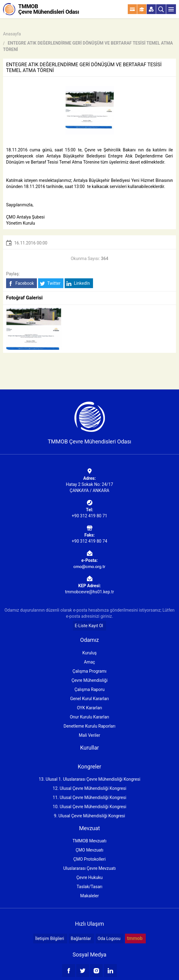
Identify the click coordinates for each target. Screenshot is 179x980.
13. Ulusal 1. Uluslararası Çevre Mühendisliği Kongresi (89, 779)
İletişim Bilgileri (50, 938)
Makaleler (89, 896)
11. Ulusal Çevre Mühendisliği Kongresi (89, 797)
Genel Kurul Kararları (89, 699)
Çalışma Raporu (89, 689)
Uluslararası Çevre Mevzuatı (89, 868)
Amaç (89, 662)
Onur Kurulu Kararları (89, 717)
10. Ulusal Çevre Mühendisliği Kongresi (89, 807)
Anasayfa (12, 34)
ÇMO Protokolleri (90, 859)
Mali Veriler (90, 735)
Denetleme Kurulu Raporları (90, 726)
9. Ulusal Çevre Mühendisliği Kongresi (89, 816)
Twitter (50, 283)
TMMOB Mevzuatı (89, 841)
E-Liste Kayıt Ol (89, 626)
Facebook (21, 283)
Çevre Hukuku (89, 877)
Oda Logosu (109, 938)
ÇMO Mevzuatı (89, 850)
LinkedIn (78, 283)
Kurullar (90, 748)
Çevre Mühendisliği (89, 680)
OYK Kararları (89, 708)
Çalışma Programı (89, 671)
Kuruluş (89, 653)
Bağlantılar (81, 938)
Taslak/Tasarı (89, 887)
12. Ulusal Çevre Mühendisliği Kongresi (89, 788)
